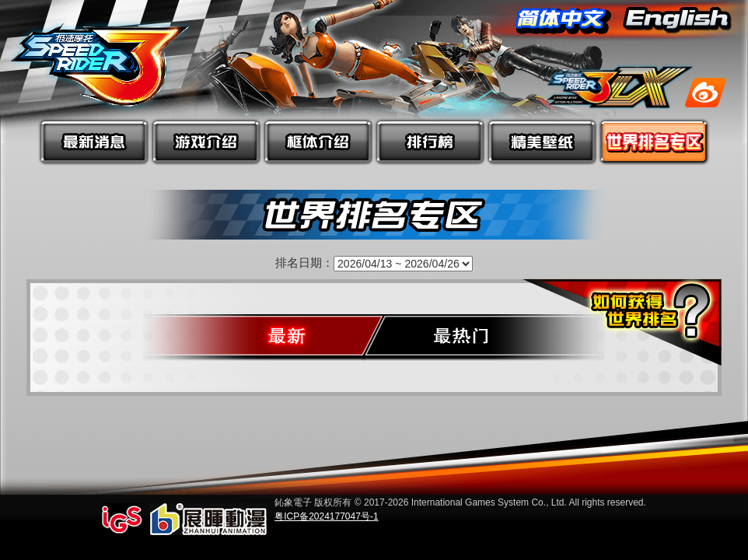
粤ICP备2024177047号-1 (326, 516)
